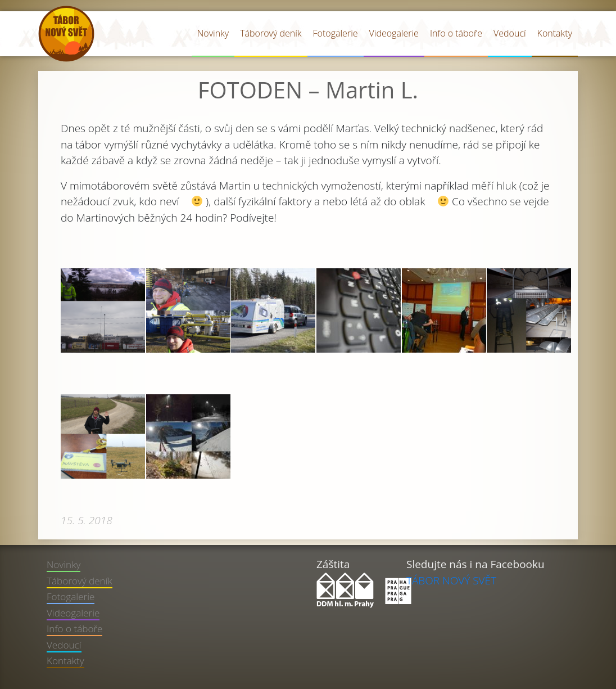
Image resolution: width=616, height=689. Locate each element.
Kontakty (555, 33)
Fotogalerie (336, 33)
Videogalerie (394, 33)
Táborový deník (271, 33)
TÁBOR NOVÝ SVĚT (451, 580)
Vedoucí (510, 33)
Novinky (213, 33)
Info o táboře (456, 33)
